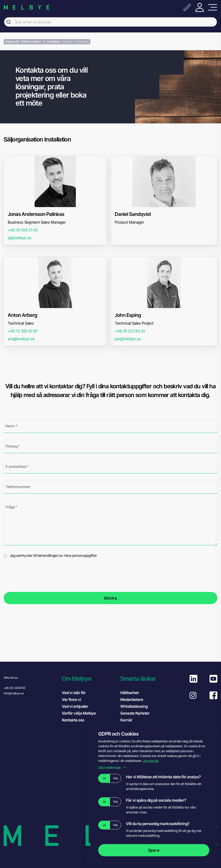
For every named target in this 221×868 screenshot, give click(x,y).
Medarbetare (132, 699)
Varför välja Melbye (79, 713)
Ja (104, 778)
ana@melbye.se (21, 339)
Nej (115, 778)
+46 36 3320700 (14, 688)
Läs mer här (151, 761)
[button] (89, 679)
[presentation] (41, 575)
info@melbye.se (14, 693)
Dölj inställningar (112, 768)
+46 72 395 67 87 (23, 331)
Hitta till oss (11, 678)
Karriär (126, 720)
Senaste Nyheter (135, 713)
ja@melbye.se (20, 238)
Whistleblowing (134, 706)
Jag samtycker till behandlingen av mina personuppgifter (53, 556)
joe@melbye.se (128, 339)
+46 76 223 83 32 (130, 331)
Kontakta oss (73, 720)
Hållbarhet (130, 693)
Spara (154, 850)
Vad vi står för (74, 693)
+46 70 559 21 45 (23, 230)
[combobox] (110, 22)
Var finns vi (72, 699)
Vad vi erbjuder (75, 706)
